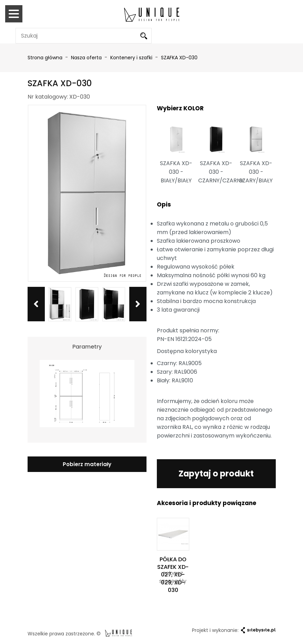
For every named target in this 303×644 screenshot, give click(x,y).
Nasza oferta (87, 58)
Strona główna (45, 58)
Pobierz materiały (87, 464)
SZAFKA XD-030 (179, 58)
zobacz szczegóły (173, 577)
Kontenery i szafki (132, 58)
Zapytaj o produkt (216, 473)
